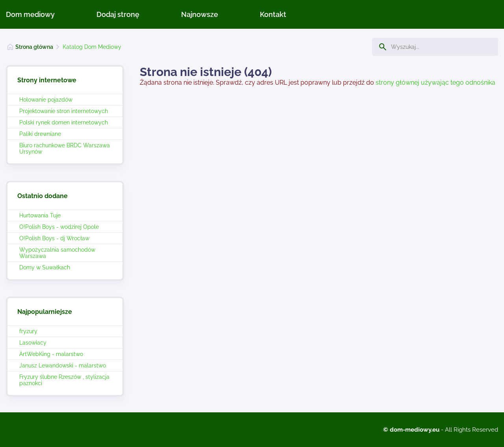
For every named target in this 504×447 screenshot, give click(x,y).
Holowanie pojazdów (46, 100)
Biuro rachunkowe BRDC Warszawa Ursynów (65, 148)
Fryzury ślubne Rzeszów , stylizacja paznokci (64, 380)
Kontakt (273, 14)
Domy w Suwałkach (45, 267)
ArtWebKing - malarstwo (51, 354)
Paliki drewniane (40, 134)
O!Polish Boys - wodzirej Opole (59, 227)
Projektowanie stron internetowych (64, 111)
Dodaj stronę (118, 14)
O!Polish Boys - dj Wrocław (54, 238)
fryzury (28, 331)
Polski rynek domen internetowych (64, 122)
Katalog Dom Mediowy (92, 47)
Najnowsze (200, 14)
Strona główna (34, 47)
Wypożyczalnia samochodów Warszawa (57, 253)
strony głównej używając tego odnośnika (435, 83)
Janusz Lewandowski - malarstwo (63, 365)
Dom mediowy (30, 14)
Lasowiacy (33, 343)
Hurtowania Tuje (40, 215)
